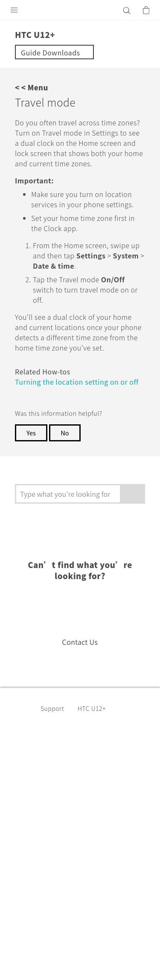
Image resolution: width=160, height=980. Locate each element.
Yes (32, 474)
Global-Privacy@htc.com (100, 963)
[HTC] (80, 10)
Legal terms (28, 942)
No (67, 474)
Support (54, 749)
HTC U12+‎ (96, 749)
